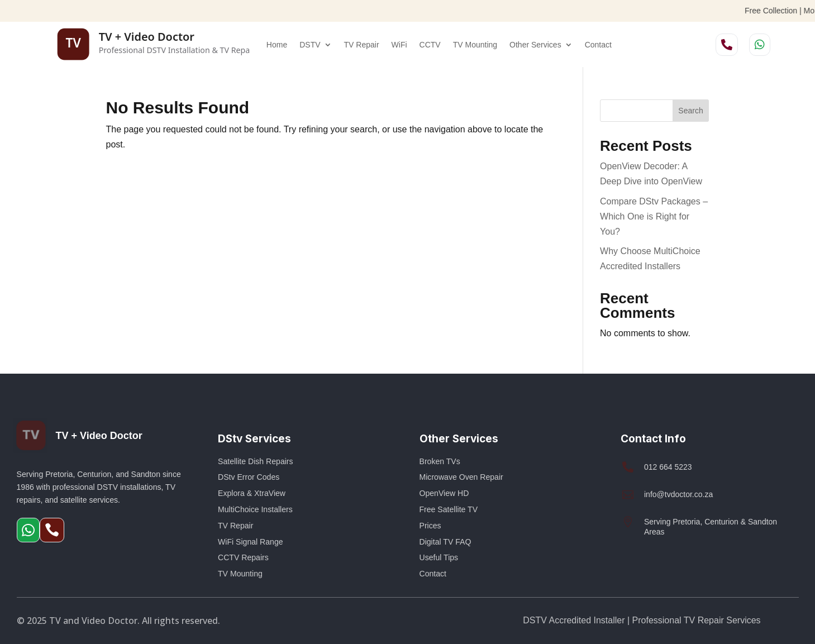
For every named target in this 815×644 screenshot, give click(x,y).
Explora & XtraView (252, 493)
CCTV (430, 45)
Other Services (535, 45)
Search (690, 111)
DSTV (310, 45)
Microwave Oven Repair (461, 477)
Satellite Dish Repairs (256, 461)
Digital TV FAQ (445, 542)
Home (277, 45)
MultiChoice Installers (255, 509)
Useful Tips (439, 557)
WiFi (399, 45)
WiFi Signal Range (251, 542)
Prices (430, 526)
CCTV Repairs (243, 557)
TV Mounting (475, 45)
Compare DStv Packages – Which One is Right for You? (654, 216)
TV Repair (362, 45)
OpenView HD (444, 493)
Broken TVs (440, 461)
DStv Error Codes (249, 477)
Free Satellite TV (449, 509)
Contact (598, 45)
